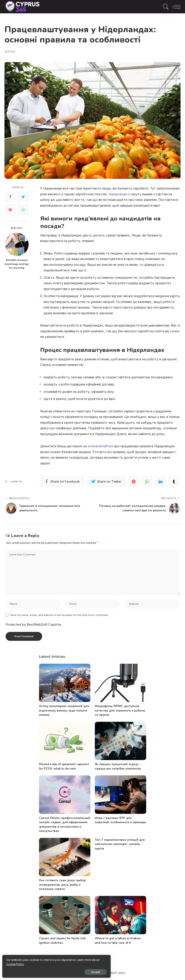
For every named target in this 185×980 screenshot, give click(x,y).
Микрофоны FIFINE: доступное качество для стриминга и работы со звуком (120, 712)
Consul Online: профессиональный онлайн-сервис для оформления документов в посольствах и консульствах (65, 826)
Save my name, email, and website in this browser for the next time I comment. (59, 616)
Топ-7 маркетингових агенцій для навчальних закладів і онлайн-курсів (120, 845)
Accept (55, 970)
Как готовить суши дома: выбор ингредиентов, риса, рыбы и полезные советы (62, 886)
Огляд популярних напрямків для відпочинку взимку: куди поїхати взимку (64, 712)
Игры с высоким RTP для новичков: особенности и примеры (120, 821)
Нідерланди (118, 194)
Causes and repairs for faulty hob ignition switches (62, 942)
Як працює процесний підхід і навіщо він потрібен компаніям (118, 768)
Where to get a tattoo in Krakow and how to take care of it (118, 942)
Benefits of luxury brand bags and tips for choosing (17, 264)
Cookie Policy (56, 963)
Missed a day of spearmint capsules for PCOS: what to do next (64, 768)
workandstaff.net (101, 446)
